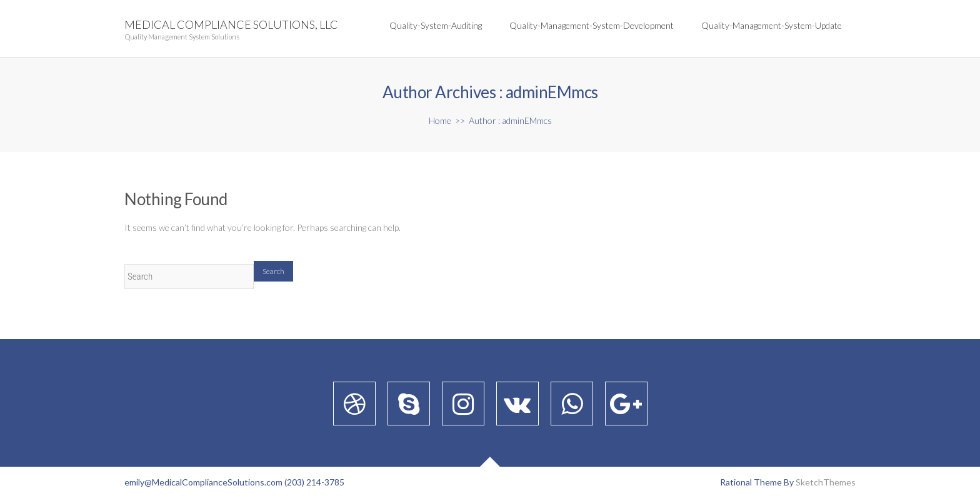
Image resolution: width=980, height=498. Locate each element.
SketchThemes (826, 482)
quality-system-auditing (436, 25)
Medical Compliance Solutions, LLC (231, 24)
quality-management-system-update (772, 25)
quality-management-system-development (592, 25)
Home (440, 120)
